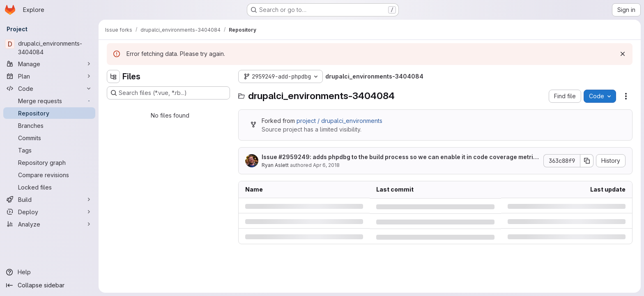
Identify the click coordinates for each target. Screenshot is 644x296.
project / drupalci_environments (339, 121)
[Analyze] (49, 224)
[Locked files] (49, 187)
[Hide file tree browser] (113, 76)
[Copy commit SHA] (587, 161)
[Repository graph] (49, 162)
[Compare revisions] (49, 175)
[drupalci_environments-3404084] (49, 48)
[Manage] (49, 64)
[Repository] (49, 113)
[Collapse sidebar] (49, 285)
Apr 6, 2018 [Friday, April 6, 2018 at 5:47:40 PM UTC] (326, 165)
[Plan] (49, 76)
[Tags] (49, 150)
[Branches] (49, 125)
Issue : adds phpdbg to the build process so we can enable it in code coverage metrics (399, 157)
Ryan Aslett (275, 165)
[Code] (49, 88)
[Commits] (49, 138)
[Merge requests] (49, 101)
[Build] (49, 199)
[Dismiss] (623, 54)
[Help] (49, 272)
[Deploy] (49, 212)
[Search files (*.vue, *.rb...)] (168, 93)
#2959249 (294, 157)
